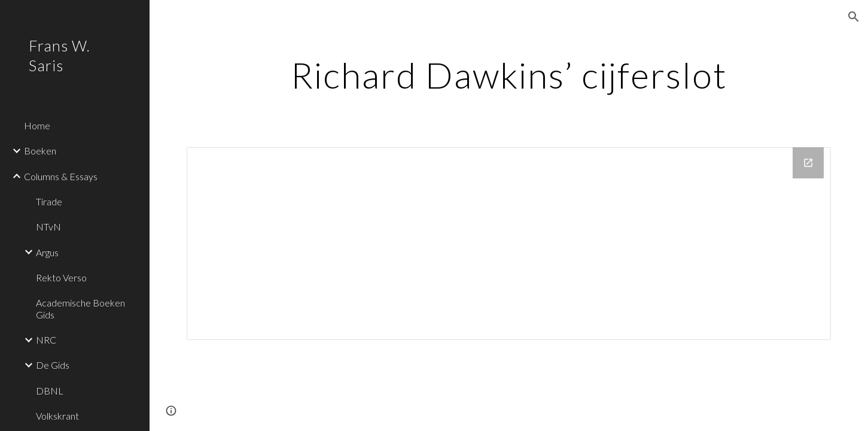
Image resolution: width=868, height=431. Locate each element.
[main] (509, 75)
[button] (854, 17)
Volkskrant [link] (57, 416)
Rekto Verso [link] (61, 277)
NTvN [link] (48, 227)
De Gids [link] (53, 365)
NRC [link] (46, 340)
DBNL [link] (50, 391)
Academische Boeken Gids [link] (80, 308)
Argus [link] (47, 252)
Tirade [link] (49, 201)
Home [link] (37, 125)
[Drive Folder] (509, 244)
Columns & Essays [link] (61, 176)
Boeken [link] (40, 151)
